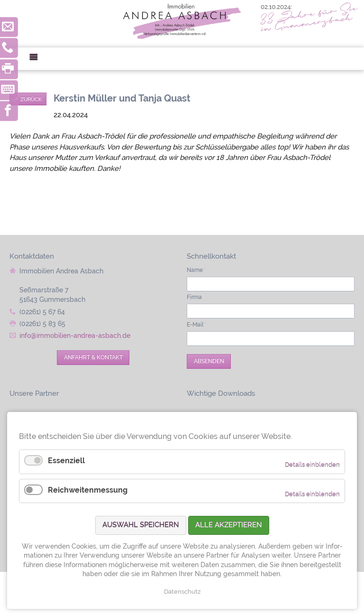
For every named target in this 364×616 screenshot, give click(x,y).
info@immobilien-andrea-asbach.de (75, 336)
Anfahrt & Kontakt (93, 357)
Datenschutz (182, 592)
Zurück (31, 99)
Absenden (209, 361)
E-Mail (196, 325)
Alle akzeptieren (229, 525)
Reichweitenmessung (88, 490)
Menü (37, 59)
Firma (194, 297)
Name (196, 270)
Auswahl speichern (141, 525)
